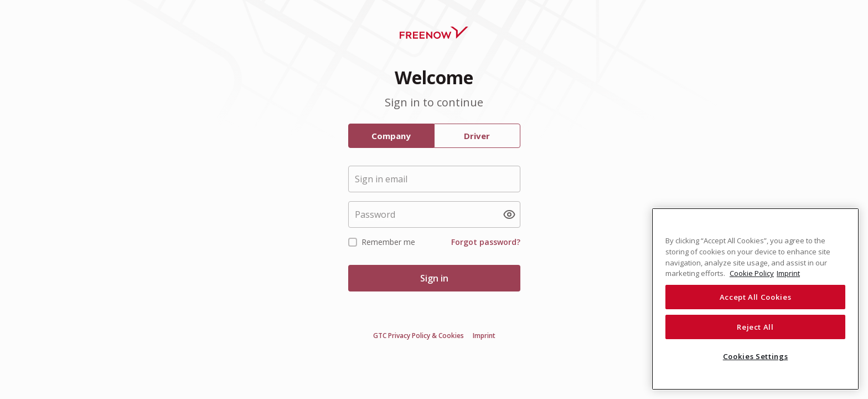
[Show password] (509, 214)
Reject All (755, 327)
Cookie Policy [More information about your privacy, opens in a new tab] (752, 273)
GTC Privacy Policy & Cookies (418, 336)
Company (391, 136)
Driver (477, 136)
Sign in (434, 278)
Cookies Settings (756, 356)
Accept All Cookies (756, 297)
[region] (755, 299)
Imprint (484, 336)
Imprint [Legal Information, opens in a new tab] (788, 273)
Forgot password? (486, 242)
